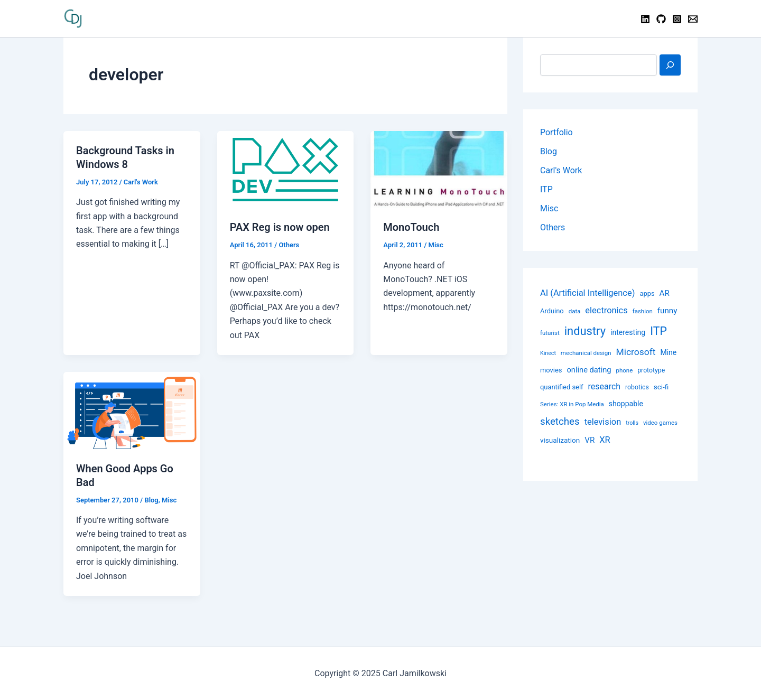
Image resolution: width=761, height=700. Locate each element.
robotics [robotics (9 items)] (637, 387)
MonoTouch (411, 227)
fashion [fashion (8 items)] (643, 311)
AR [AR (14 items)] (665, 293)
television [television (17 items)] (603, 422)
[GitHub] (661, 19)
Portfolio (556, 132)
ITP (546, 189)
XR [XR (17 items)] (605, 440)
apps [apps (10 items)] (647, 293)
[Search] (670, 65)
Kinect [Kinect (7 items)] (548, 353)
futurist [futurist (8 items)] (550, 333)
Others (289, 245)
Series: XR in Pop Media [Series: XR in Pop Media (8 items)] (572, 404)
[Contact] (693, 19)
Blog (151, 500)
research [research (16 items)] (605, 386)
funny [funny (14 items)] (667, 311)
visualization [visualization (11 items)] (560, 440)
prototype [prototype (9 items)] (651, 370)
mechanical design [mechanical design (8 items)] (586, 353)
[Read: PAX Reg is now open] (286, 169)
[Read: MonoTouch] (439, 169)
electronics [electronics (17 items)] (606, 310)
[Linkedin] (645, 19)
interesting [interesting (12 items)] (628, 332)
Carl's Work (141, 182)
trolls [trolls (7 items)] (632, 423)
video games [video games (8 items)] (660, 423)
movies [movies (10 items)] (551, 370)
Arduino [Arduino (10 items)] (552, 311)
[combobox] (598, 65)
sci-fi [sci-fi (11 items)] (661, 387)
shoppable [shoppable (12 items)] (626, 404)
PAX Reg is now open (280, 227)
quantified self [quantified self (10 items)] (562, 387)
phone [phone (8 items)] (625, 370)
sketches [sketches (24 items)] (560, 422)
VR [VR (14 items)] (590, 440)
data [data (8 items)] (575, 311)
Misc (436, 245)
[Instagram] (677, 19)
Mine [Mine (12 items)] (668, 352)
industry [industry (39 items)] (585, 331)
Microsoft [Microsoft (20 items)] (636, 352)
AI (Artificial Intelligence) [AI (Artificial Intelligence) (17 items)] (587, 293)
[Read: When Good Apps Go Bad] (132, 410)
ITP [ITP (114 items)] (658, 331)
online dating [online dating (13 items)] (589, 370)
